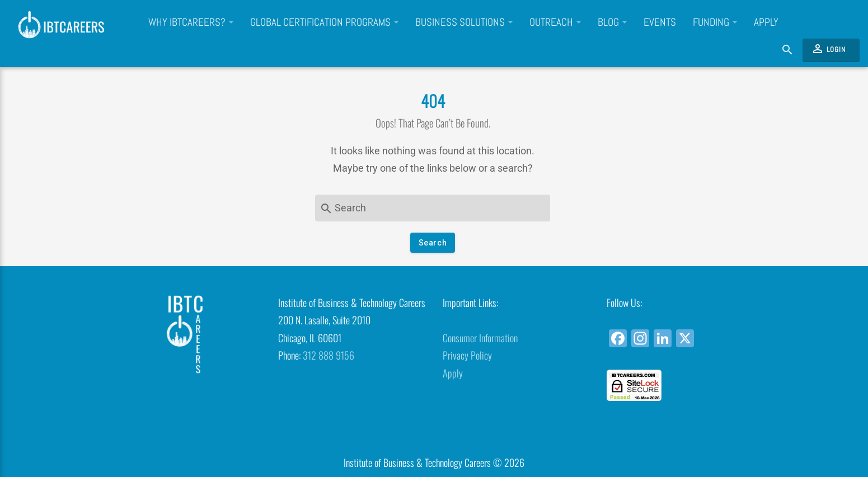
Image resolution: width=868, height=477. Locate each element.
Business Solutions (464, 22)
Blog (612, 22)
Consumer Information (480, 338)
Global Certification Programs (324, 22)
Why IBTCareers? (191, 22)
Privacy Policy (467, 355)
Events (660, 22)
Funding (715, 22)
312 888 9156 (329, 355)
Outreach (555, 22)
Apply (766, 22)
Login (828, 49)
